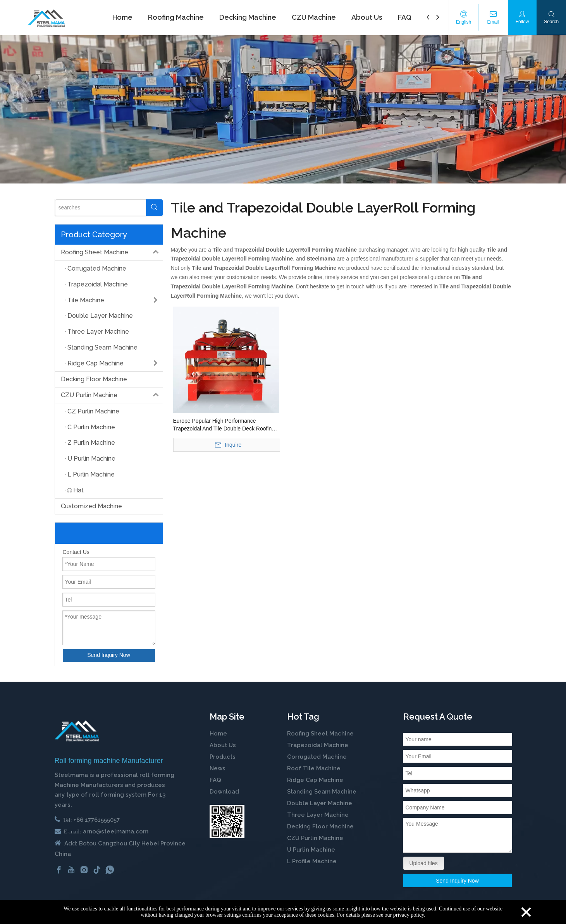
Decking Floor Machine (94, 379)
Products (223, 757)
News (218, 768)
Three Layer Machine (318, 815)
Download (224, 792)
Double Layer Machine (320, 803)
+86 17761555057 (97, 820)
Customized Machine (91, 506)
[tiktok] (97, 869)
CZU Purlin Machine (112, 395)
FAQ (215, 780)
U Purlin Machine (311, 850)
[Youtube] (71, 869)
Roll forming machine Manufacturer (109, 761)
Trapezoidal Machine (318, 745)
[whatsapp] (110, 869)
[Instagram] (84, 869)
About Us (223, 745)
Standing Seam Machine (322, 792)
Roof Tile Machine (314, 768)
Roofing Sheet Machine (112, 252)
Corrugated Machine (317, 757)
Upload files (424, 863)
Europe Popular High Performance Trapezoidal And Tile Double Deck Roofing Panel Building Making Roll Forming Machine (224, 425)
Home (218, 734)
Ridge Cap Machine (315, 780)
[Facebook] (59, 869)
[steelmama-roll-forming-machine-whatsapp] (227, 821)
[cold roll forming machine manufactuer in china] (77, 731)
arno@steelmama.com (116, 831)
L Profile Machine (312, 861)
